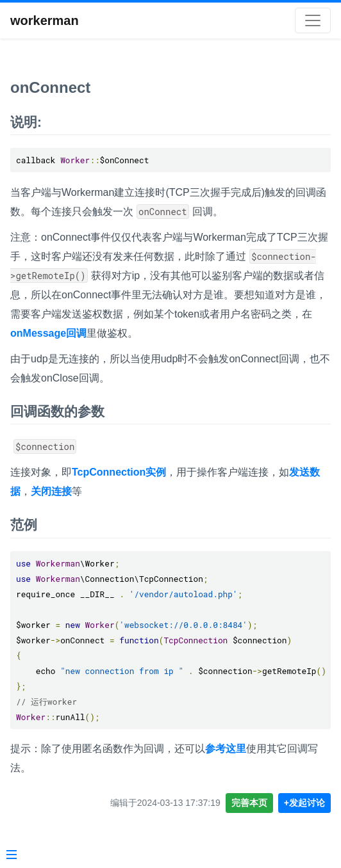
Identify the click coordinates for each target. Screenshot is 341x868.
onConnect (50, 87)
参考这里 (226, 749)
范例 (24, 525)
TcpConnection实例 (119, 472)
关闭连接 (51, 491)
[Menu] (12, 856)
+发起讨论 (304, 803)
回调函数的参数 (57, 411)
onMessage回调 (48, 333)
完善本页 (249, 803)
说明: (26, 122)
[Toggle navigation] (313, 20)
